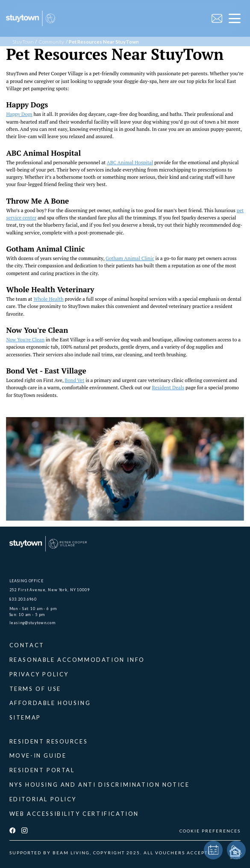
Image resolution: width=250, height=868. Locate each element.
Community (51, 42)
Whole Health (48, 299)
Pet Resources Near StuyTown (104, 42)
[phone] (236, 850)
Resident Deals (168, 387)
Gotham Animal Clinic (130, 258)
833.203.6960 (23, 599)
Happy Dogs (19, 114)
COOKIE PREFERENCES (210, 831)
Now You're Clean (25, 339)
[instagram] (24, 831)
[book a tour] (213, 850)
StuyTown (23, 42)
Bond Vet (74, 380)
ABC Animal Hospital (130, 162)
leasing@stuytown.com (32, 623)
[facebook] (12, 831)
